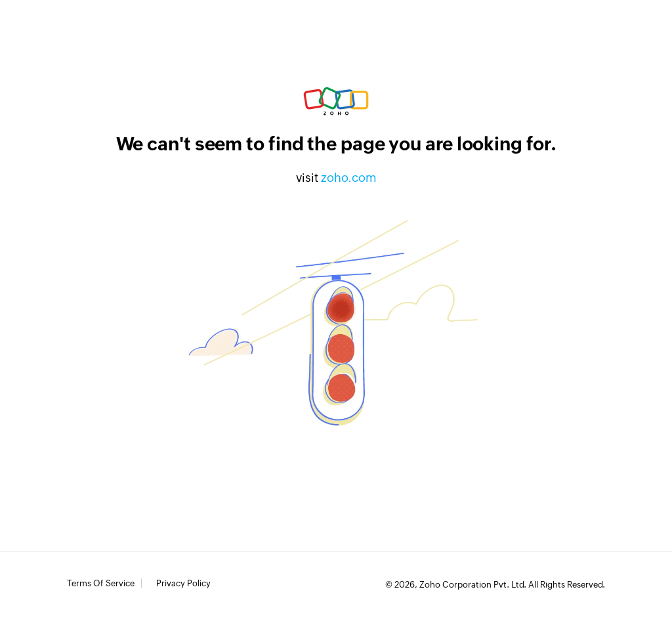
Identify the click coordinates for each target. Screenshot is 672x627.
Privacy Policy (183, 584)
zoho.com (349, 178)
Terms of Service (101, 584)
